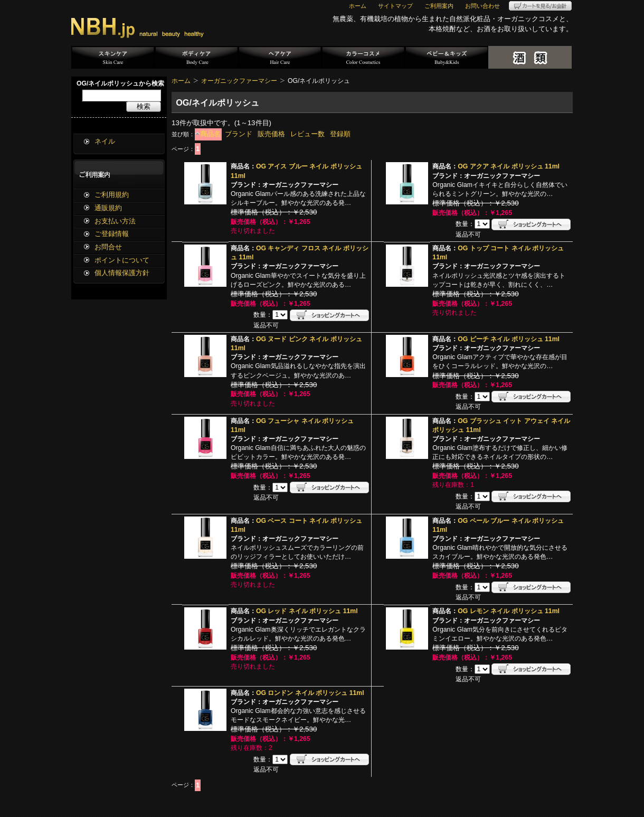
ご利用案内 (439, 6)
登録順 (340, 134)
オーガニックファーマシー (239, 81)
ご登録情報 (112, 234)
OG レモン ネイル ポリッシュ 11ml (509, 611)
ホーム (358, 6)
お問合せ (108, 247)
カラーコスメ (363, 57)
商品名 (210, 134)
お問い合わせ (482, 6)
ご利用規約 (112, 195)
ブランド (239, 134)
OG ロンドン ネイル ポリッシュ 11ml (310, 693)
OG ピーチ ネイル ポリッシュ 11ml (509, 339)
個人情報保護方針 (122, 273)
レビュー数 (307, 134)
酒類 (530, 57)
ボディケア (196, 57)
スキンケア (113, 57)
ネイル (105, 141)
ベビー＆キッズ (447, 57)
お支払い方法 (115, 221)
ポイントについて (122, 260)
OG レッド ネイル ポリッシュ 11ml (307, 611)
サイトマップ (395, 6)
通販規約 (108, 208)
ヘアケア (280, 57)
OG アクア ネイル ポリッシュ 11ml (509, 166)
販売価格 (271, 134)
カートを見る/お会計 (540, 6)
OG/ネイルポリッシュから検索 (120, 83)
